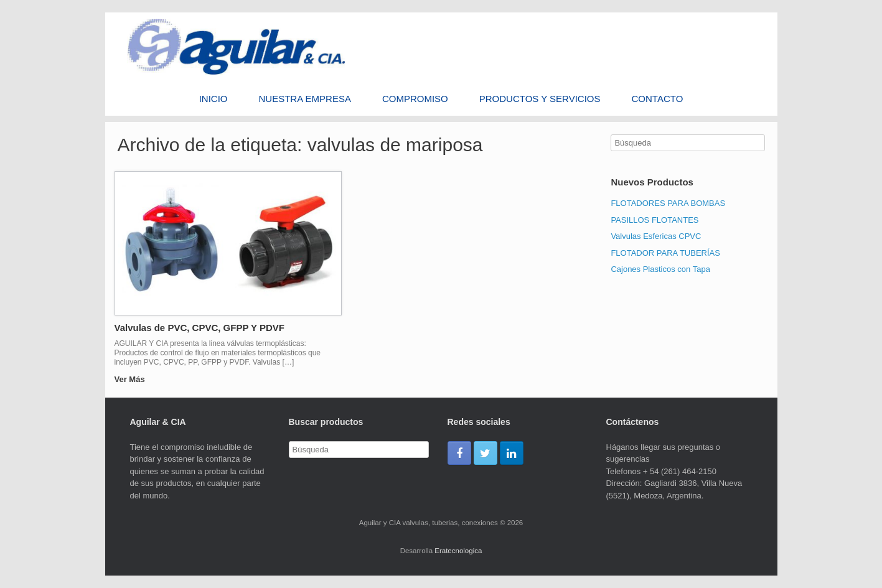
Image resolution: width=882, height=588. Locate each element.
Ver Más (134, 379)
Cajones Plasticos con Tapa (660, 269)
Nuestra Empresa (305, 99)
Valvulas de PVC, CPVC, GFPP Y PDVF (199, 328)
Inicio (213, 99)
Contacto (658, 99)
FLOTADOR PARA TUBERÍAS (665, 253)
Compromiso (415, 99)
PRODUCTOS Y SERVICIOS (540, 99)
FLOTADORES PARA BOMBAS (668, 203)
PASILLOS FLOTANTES (654, 220)
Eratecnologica (458, 551)
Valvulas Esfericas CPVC (656, 236)
